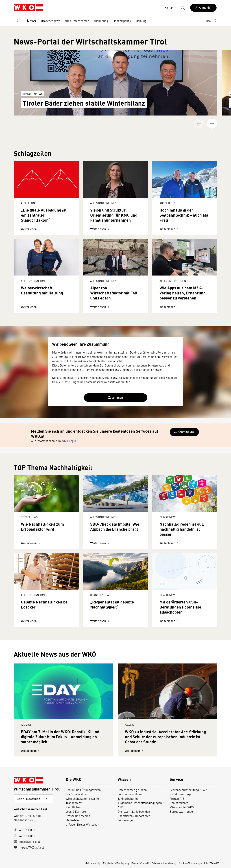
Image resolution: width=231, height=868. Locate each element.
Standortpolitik (122, 21)
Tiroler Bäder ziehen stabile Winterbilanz (84, 103)
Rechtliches (73, 807)
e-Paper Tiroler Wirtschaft (82, 824)
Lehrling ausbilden (130, 794)
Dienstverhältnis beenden (134, 811)
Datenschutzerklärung (164, 863)
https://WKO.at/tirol (29, 847)
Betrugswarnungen (182, 811)
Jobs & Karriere (76, 811)
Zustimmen (116, 397)
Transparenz (74, 803)
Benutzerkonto (179, 803)
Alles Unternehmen (77, 21)
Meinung (141, 21)
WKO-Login (69, 441)
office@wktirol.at (27, 842)
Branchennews (51, 21)
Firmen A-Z (177, 798)
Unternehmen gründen (132, 790)
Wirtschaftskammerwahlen (83, 798)
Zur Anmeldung (184, 432)
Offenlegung (122, 863)
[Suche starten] (183, 8)
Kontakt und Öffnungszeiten (83, 790)
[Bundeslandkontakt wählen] (33, 799)
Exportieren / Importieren (134, 816)
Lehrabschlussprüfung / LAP (188, 790)
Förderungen (126, 820)
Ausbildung (101, 21)
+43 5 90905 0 (25, 830)
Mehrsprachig (93, 863)
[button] (211, 21)
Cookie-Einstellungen (191, 863)
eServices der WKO (182, 807)
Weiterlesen (31, 229)
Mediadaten (73, 820)
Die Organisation (76, 794)
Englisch (108, 863)
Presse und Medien (78, 816)
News (31, 21)
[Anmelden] (203, 8)
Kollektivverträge (180, 794)
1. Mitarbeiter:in (128, 798)
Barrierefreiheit (140, 863)
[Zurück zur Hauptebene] (17, 21)
